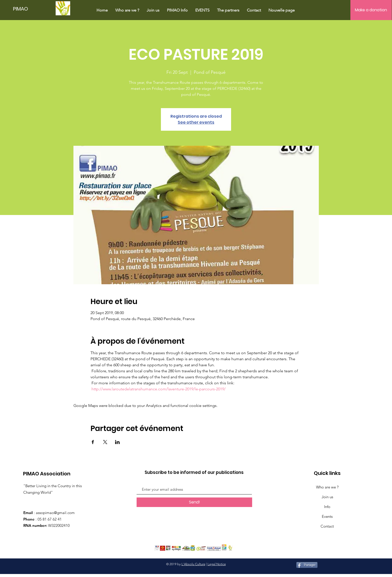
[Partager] (307, 565)
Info (327, 507)
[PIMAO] (22, 9)
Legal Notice (217, 564)
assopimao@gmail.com (55, 513)
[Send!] (194, 502)
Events (327, 516)
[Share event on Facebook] (93, 442)
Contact (327, 526)
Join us (327, 497)
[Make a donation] (371, 10)
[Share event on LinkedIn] (117, 442)
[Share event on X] (105, 442)
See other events (196, 122)
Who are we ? (327, 487)
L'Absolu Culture (193, 564)
